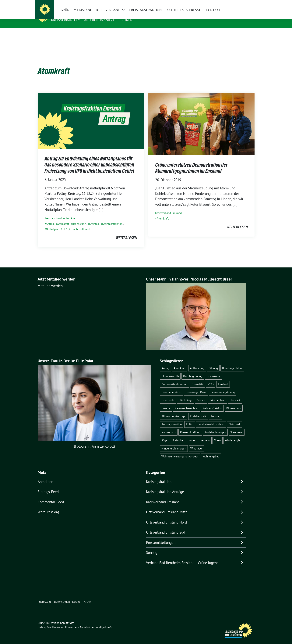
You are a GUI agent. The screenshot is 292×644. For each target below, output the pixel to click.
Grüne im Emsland (69, 15)
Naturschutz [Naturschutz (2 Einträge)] (169, 426)
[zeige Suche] (248, 3)
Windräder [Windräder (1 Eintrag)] (197, 443)
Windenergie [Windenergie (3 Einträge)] (233, 434)
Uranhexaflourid (80, 223)
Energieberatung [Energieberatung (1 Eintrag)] (171, 386)
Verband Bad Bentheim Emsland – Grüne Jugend (182, 557)
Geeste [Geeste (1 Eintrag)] (201, 394)
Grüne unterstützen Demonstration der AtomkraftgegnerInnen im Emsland (191, 162)
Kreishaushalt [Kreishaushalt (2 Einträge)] (198, 410)
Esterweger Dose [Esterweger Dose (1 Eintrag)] (196, 386)
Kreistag (94, 218)
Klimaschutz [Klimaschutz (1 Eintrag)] (234, 402)
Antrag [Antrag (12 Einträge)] (165, 362)
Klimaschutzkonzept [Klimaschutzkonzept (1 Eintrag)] (174, 410)
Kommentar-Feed (51, 496)
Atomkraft (63, 218)
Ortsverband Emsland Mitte (167, 506)
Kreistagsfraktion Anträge (60, 212)
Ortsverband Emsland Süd (166, 526)
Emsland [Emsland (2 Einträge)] (223, 378)
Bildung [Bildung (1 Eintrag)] (213, 362)
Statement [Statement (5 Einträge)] (237, 426)
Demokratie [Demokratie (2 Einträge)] (214, 370)
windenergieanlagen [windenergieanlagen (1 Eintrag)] (174, 443)
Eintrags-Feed (48, 486)
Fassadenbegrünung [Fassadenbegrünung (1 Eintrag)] (223, 386)
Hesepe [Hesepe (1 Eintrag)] (166, 402)
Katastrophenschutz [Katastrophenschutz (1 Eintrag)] (187, 402)
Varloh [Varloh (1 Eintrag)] (192, 434)
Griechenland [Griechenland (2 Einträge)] (217, 394)
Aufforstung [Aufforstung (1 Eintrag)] (197, 362)
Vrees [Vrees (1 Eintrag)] (218, 434)
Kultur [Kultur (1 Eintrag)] (190, 418)
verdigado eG (104, 621)
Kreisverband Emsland (168, 207)
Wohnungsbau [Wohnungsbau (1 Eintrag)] (211, 451)
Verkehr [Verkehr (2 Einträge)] (205, 434)
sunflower (67, 621)
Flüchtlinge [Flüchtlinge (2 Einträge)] (186, 394)
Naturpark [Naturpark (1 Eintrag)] (235, 418)
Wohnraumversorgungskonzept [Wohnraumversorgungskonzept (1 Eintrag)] (180, 451)
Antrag (50, 218)
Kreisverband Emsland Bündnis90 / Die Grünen (92, 20)
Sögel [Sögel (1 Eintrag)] (165, 434)
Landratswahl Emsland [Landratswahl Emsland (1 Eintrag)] (211, 418)
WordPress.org (48, 506)
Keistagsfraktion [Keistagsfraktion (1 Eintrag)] (212, 402)
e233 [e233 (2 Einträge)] (211, 378)
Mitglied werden (50, 280)
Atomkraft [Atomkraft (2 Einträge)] (180, 362)
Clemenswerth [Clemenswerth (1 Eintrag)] (170, 370)
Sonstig (152, 547)
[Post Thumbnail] (91, 115)
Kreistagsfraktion (112, 218)
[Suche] (242, 3)
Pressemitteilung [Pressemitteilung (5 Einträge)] (190, 426)
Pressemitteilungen (161, 537)
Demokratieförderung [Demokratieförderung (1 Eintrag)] (174, 378)
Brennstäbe (79, 218)
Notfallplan (53, 223)
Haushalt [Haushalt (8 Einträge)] (235, 394)
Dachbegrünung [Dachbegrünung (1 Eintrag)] (193, 370)
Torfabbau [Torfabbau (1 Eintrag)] (178, 434)
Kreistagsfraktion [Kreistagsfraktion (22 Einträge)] (172, 418)
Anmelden (45, 476)
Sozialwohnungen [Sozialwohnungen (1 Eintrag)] (215, 426)
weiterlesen (126, 232)
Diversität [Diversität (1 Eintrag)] (197, 378)
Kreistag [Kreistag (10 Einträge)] (215, 410)
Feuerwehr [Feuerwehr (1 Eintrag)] (168, 394)
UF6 (65, 223)
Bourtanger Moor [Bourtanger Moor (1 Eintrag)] (232, 362)
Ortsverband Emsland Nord (166, 516)
